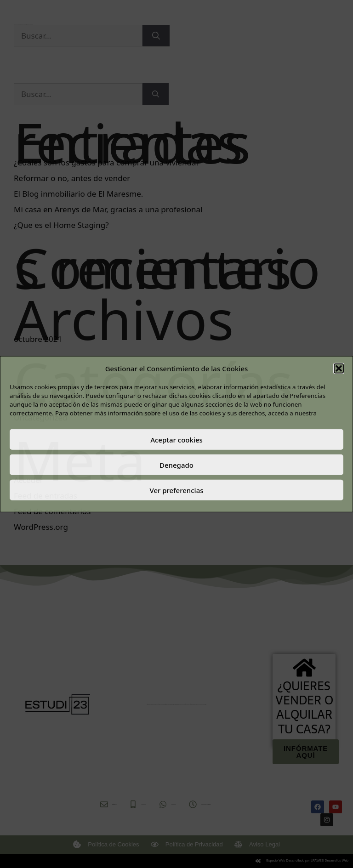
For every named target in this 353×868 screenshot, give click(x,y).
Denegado (176, 465)
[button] (339, 369)
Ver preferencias (176, 490)
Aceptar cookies (176, 439)
